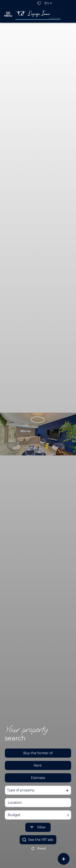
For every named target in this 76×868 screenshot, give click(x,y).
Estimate (38, 778)
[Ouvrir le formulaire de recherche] (38, 828)
